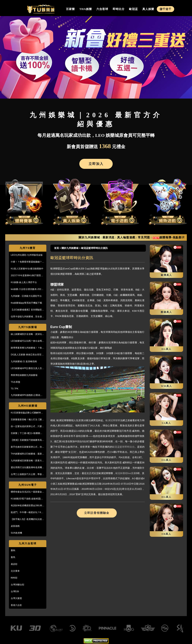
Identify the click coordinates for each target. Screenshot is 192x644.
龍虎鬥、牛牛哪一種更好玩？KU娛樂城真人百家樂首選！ (27, 513)
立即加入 (96, 164)
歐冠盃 (133, 9)
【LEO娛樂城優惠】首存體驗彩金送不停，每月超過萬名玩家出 (27, 310)
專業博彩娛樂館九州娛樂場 (24, 375)
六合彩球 (102, 9)
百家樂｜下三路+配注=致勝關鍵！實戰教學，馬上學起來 (28, 433)
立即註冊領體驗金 (97, 513)
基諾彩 (14, 564)
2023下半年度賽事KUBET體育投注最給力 (27, 276)
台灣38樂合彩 (18, 585)
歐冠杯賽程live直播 (126, 473)
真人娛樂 (148, 9)
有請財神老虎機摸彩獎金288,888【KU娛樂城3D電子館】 (27, 506)
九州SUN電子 (28, 485)
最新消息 (109, 237)
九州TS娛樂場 (28, 327)
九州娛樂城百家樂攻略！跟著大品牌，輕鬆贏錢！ (27, 461)
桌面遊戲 (15, 526)
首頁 (57, 248)
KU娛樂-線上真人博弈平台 (24, 282)
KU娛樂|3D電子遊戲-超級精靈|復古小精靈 (27, 499)
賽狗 (13, 550)
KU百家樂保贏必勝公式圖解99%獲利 (27, 413)
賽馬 (13, 557)
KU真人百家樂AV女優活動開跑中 (27, 269)
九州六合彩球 (28, 543)
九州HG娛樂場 (28, 406)
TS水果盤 (15, 382)
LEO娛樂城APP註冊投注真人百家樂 (27, 369)
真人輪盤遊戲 (126, 237)
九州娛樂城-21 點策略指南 (24, 361)
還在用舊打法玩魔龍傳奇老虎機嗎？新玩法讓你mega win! (26, 468)
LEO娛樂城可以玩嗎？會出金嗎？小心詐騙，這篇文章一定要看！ (27, 341)
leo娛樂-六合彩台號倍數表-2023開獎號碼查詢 (27, 289)
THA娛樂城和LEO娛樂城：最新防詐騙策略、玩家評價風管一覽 (27, 454)
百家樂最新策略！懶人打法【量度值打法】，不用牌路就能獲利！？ (27, 420)
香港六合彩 (16, 605)
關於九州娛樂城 (89, 237)
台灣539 (15, 591)
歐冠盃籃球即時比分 (123, 447)
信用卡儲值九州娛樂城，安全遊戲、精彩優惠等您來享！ (26, 317)
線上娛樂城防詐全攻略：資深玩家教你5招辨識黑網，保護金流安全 (27, 334)
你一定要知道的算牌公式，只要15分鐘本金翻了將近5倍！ (28, 427)
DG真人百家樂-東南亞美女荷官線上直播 (27, 355)
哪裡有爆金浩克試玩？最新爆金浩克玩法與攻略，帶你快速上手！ (27, 492)
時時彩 (14, 578)
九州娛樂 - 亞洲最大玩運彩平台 (26, 296)
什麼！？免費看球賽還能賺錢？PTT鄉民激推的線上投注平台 (26, 262)
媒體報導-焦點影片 (172, 237)
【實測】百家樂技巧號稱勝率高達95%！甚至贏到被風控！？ (27, 440)
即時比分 (119, 9)
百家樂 (70, 9)
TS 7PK (15, 389)
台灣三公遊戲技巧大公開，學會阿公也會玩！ (27, 474)
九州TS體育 (28, 248)
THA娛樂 (86, 9)
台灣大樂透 (16, 598)
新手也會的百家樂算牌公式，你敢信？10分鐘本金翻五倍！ (27, 447)
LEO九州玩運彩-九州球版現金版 (27, 255)
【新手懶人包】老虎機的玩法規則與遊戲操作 (27, 519)
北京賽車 (15, 571)
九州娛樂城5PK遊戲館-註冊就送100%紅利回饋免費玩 (27, 395)
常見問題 (144, 237)
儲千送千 (165, 9)
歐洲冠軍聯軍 (113, 420)
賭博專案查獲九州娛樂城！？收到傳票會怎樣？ (27, 348)
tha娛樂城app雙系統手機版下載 (26, 303)
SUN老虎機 (16, 533)
